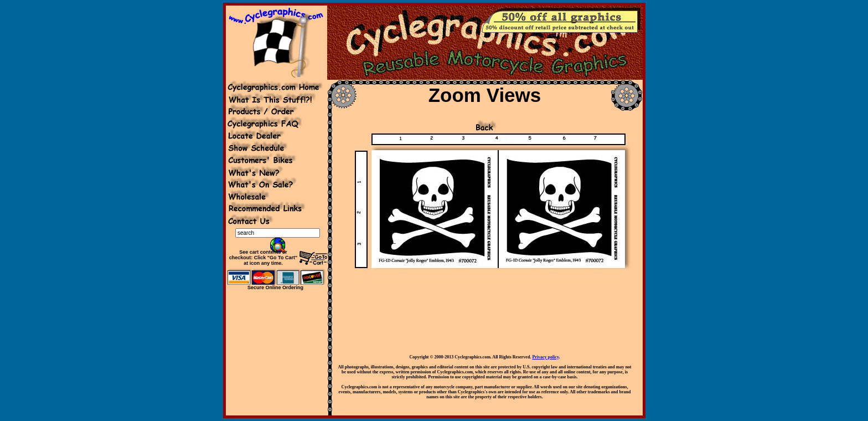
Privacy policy (545, 357)
